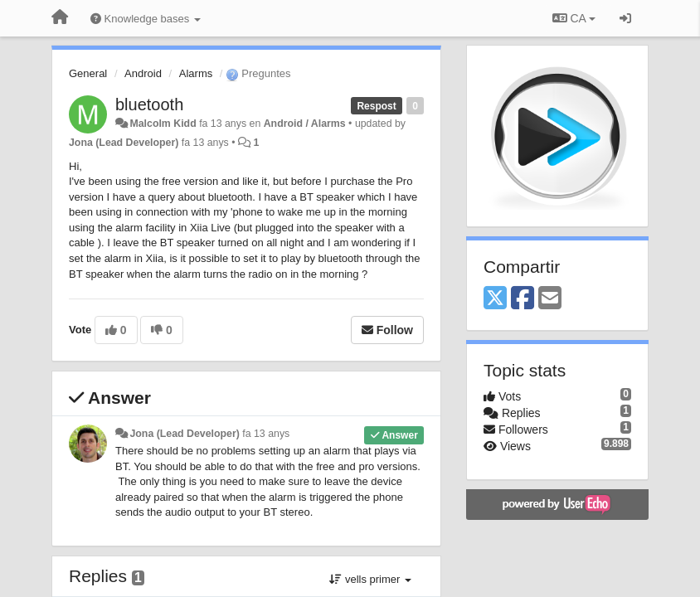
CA (574, 18)
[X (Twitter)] (495, 299)
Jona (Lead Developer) (124, 143)
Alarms (196, 73)
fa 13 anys (266, 434)
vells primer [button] (370, 579)
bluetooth (149, 104)
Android (143, 73)
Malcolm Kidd (163, 124)
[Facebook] (523, 299)
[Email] (550, 299)
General (88, 73)
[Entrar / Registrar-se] (625, 18)
